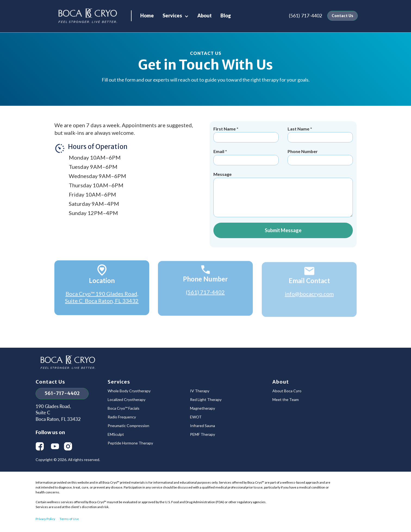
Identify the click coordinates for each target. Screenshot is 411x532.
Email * (220, 151)
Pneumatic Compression (128, 426)
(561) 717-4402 (306, 15)
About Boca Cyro (287, 391)
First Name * (226, 129)
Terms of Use (69, 519)
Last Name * (300, 129)
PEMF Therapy (203, 434)
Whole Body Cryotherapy (129, 391)
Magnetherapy (203, 408)
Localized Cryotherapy (127, 400)
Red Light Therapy (206, 400)
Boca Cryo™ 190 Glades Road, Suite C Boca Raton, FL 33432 (102, 299)
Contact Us (342, 16)
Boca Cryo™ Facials (124, 408)
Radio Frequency (122, 417)
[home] (88, 16)
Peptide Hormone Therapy (130, 443)
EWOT (196, 417)
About (205, 15)
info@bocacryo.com (309, 297)
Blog (226, 15)
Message (222, 174)
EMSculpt (116, 434)
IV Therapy (200, 391)
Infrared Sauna (203, 426)
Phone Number (303, 151)
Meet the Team (286, 400)
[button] (176, 16)
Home (147, 15)
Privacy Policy (45, 519)
